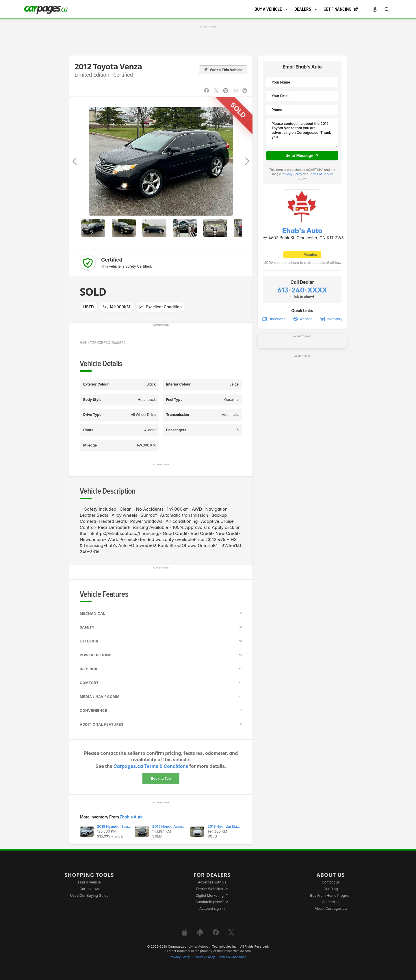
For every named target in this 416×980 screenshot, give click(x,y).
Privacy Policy (292, 174)
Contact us (331, 882)
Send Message (302, 155)
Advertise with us (212, 882)
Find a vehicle (89, 882)
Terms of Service (321, 174)
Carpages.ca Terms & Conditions (151, 766)
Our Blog (331, 889)
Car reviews (89, 889)
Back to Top (161, 778)
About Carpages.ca (331, 908)
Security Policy (204, 957)
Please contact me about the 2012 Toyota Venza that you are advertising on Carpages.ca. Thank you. (302, 133)
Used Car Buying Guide (89, 895)
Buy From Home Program (331, 895)
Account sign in (212, 908)
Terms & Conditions (232, 957)
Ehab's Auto (131, 817)
